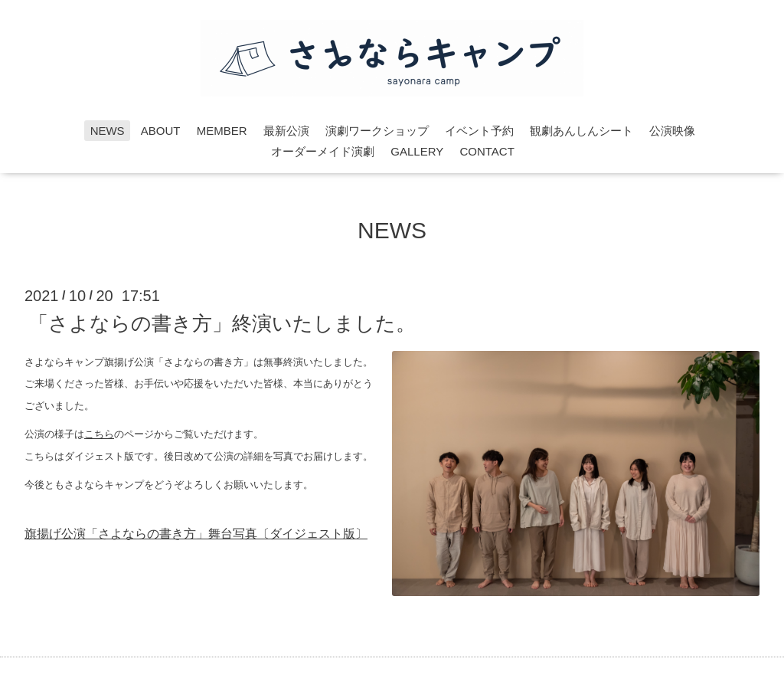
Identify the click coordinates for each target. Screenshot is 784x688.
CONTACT (487, 151)
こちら (99, 434)
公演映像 (672, 131)
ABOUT (161, 131)
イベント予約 (479, 131)
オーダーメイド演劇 (323, 151)
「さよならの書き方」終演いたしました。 (222, 323)
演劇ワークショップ (377, 131)
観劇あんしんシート (581, 131)
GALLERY (417, 151)
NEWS (108, 131)
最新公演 (286, 131)
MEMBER (222, 131)
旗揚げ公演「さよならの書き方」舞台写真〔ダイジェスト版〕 (196, 534)
